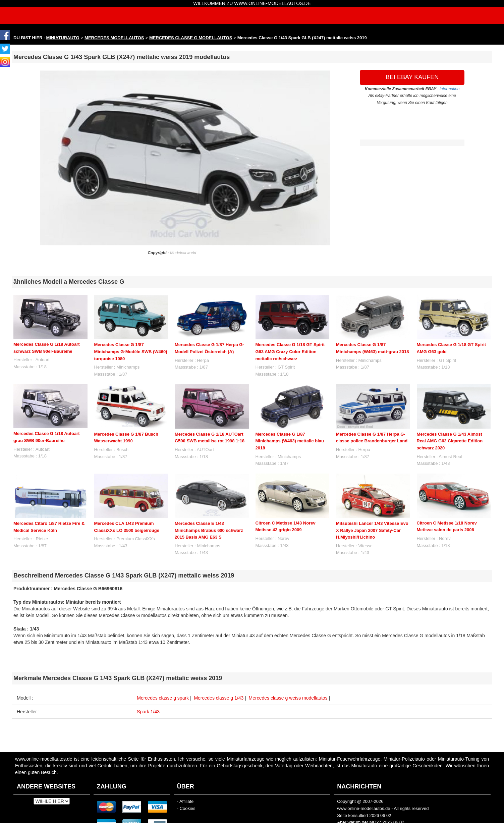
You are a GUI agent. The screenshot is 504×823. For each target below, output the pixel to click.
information (450, 89)
